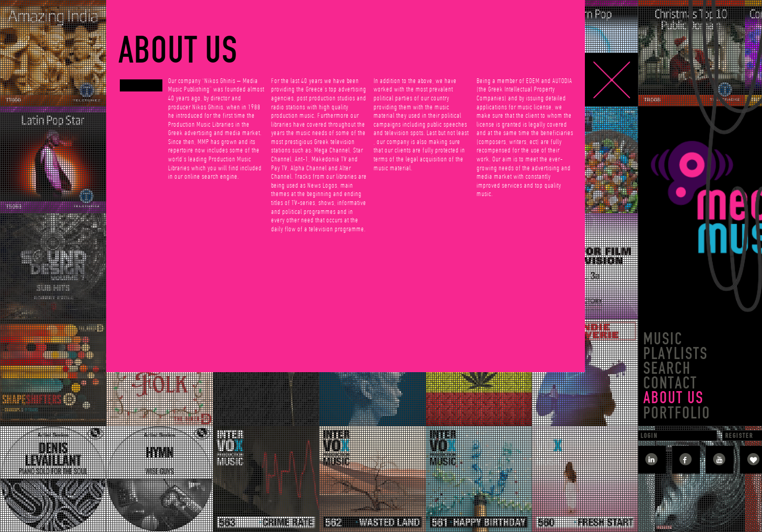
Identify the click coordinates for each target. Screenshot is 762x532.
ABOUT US (673, 398)
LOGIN (649, 436)
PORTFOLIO (677, 413)
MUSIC (663, 339)
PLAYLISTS (676, 354)
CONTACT (670, 383)
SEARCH (667, 368)
